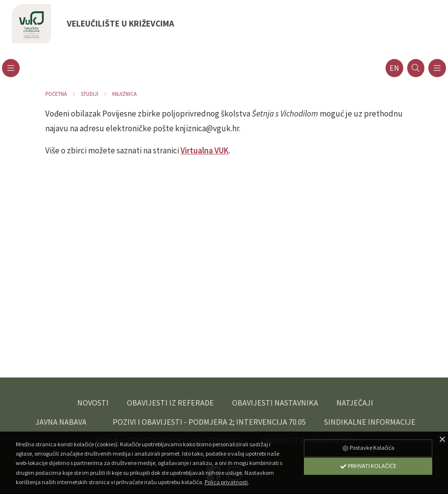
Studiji (90, 94)
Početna (56, 94)
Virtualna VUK (205, 150)
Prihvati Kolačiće (368, 466)
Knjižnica (124, 94)
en (394, 68)
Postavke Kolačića (368, 448)
